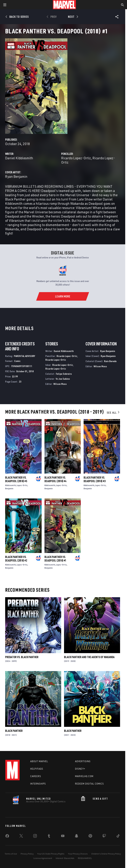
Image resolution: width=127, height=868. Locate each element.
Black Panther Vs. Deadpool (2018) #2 (16, 559)
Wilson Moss (60, 384)
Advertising (83, 761)
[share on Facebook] (7, 837)
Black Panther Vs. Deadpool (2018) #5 (16, 479)
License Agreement (43, 858)
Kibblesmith (10, 485)
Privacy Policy (27, 854)
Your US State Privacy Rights (51, 854)
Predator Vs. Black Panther (22, 657)
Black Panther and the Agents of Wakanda (89, 657)
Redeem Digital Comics (89, 784)
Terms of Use (11, 854)
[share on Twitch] (104, 837)
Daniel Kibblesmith (19, 158)
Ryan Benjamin (16, 176)
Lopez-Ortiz (22, 485)
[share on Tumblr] (49, 837)
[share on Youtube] (63, 837)
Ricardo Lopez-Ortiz (76, 158)
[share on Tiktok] (118, 837)
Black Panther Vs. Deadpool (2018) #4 (55, 479)
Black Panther (14, 731)
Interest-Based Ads (65, 858)
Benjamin (9, 488)
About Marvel (39, 761)
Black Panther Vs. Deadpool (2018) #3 (95, 479)
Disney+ (80, 769)
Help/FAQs (37, 769)
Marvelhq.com (84, 776)
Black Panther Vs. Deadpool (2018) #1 (55, 559)
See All (113, 413)
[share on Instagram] (35, 837)
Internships (38, 784)
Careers (36, 776)
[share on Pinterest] (90, 837)
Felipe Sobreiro (64, 374)
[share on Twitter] (21, 837)
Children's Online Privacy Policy (106, 854)
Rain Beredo (110, 361)
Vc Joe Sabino (63, 379)
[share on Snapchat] (76, 837)
